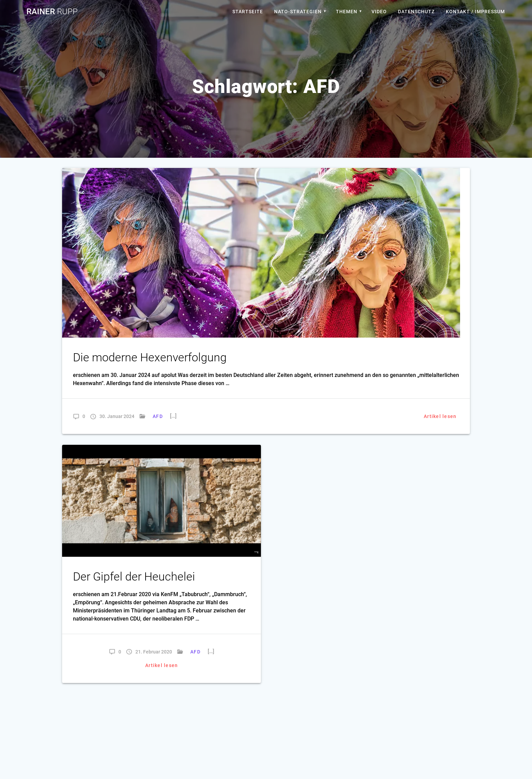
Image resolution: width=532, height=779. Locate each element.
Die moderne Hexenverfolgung (150, 357)
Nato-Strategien (298, 12)
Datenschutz (416, 12)
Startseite (248, 12)
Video (379, 12)
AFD (158, 416)
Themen (347, 12)
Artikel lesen (440, 416)
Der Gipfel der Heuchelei (134, 577)
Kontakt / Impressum (475, 12)
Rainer (52, 12)
